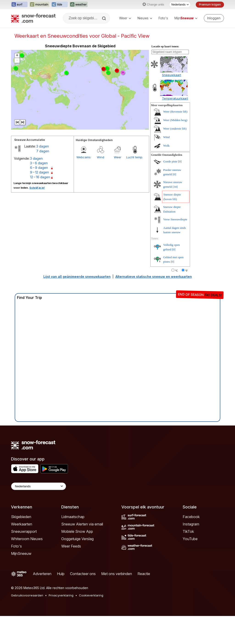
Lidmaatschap (73, 517)
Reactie (144, 574)
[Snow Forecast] (33, 18)
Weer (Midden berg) (175, 120)
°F (186, 271)
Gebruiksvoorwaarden (27, 595)
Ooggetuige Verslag (77, 539)
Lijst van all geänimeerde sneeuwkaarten (77, 277)
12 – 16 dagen (40, 177)
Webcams (84, 157)
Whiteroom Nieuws (27, 539)
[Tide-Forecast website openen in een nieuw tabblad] (59, 5)
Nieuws (145, 18)
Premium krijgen (210, 4)
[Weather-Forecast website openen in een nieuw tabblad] (79, 5)
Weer (125, 18)
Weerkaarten (22, 524)
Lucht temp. (135, 157)
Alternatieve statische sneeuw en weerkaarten (154, 277)
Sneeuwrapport (24, 531)
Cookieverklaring (91, 595)
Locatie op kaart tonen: (165, 46)
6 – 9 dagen (39, 168)
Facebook (191, 517)
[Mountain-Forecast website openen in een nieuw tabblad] (39, 5)
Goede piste (170, 161)
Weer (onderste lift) (175, 129)
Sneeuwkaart (172, 75)
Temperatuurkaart (175, 98)
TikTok (188, 531)
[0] (180, 161)
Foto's (163, 18)
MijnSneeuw (21, 553)
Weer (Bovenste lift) (175, 112)
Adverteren (42, 574)
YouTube (190, 539)
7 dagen (43, 151)
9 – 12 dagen (39, 172)
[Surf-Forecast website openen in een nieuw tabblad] (19, 5)
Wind (101, 157)
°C (177, 271)
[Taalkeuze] (180, 5)
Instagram (191, 524)
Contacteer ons (83, 574)
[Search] (104, 18)
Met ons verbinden (117, 574)
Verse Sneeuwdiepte (175, 219)
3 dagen (43, 146)
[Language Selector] (39, 486)
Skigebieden (21, 517)
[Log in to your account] (214, 18)
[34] (175, 187)
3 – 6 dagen (39, 163)
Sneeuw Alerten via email (82, 524)
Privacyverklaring (61, 595)
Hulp (61, 574)
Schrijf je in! (37, 188)
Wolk (166, 146)
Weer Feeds (71, 546)
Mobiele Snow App (77, 531)
